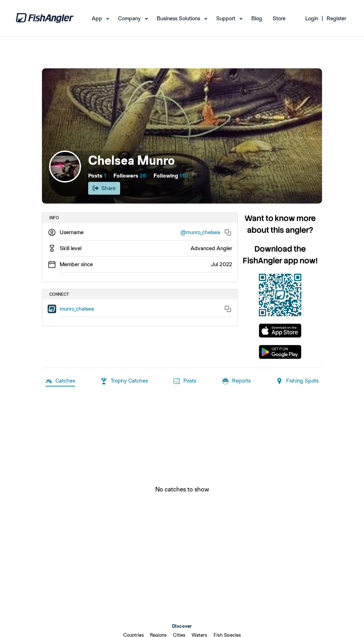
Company (129, 18)
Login (312, 18)
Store (279, 18)
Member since (76, 264)
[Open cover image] (182, 136)
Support (226, 18)
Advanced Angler (211, 248)
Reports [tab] (236, 381)
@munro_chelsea (200, 232)
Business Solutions (178, 18)
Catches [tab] (60, 381)
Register (336, 18)
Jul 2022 (221, 264)
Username (72, 232)
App (97, 18)
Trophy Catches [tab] (124, 381)
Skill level (71, 248)
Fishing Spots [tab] (297, 381)
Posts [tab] (185, 381)
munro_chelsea (77, 309)
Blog (257, 18)
